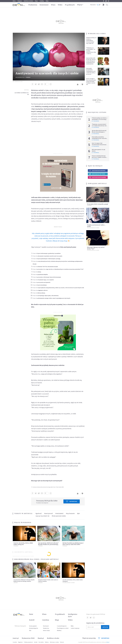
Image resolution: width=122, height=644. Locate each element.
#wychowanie (70, 513)
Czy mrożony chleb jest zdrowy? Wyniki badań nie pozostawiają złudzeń (48, 544)
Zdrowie (16, 583)
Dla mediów (41, 642)
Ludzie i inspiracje (75, 628)
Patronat (62, 642)
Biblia (14, 1)
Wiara (53, 5)
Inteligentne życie (73, 615)
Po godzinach (70, 5)
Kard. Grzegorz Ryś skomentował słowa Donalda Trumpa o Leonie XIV (91, 81)
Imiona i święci (46, 630)
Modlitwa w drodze (28, 1)
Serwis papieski (33, 626)
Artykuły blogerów (34, 628)
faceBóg (42, 1)
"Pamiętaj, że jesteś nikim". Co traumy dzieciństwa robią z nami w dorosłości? (91, 51)
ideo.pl (108, 642)
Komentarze (44, 5)
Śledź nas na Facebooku (97, 171)
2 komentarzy (95, 121)
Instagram (108, 1)
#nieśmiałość (59, 513)
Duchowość (46, 626)
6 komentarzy (95, 127)
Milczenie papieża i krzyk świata (99, 150)
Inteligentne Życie (20, 77)
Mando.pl (41, 638)
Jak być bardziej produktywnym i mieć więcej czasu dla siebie (73, 544)
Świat (31, 614)
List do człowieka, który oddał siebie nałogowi (23, 544)
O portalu (15, 642)
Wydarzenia (33, 5)
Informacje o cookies (54, 642)
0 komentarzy (95, 140)
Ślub (30, 630)
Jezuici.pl (16, 638)
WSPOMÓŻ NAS (104, 638)
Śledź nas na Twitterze (97, 174)
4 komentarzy (95, 134)
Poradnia (28, 77)
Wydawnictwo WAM (28, 638)
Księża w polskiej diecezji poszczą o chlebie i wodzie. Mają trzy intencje (99, 157)
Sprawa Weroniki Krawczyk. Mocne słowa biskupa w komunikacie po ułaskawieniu (91, 61)
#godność (39, 513)
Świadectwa (46, 628)
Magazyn (20, 1)
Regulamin (20, 642)
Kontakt (36, 642)
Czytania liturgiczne (62, 626)
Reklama (47, 642)
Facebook (104, 1)
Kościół (32, 620)
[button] (103, 5)
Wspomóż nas (72, 501)
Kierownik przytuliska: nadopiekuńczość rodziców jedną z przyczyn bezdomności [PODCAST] (91, 73)
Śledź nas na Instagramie (98, 177)
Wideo (60, 5)
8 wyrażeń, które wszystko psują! (98, 204)
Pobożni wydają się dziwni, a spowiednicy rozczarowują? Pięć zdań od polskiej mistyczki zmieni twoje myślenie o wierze (91, 43)
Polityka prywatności (28, 642)
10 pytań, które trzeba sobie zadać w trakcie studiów (48, 580)
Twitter (106, 1)
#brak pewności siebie (59, 516)
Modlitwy (59, 630)
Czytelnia (46, 620)
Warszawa (93, 5)
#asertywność (49, 513)
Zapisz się (105, 627)
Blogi (36, 1)
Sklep (47, 1)
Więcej (79, 5)
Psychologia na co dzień (93, 228)
